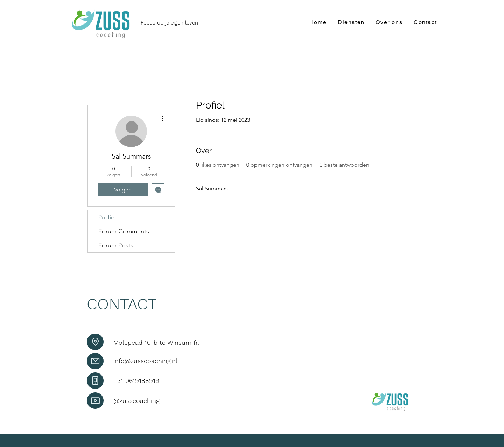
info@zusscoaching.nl (145, 361)
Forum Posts (116, 245)
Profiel (107, 217)
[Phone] (95, 381)
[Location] (95, 342)
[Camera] (95, 401)
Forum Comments (124, 231)
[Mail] (95, 361)
